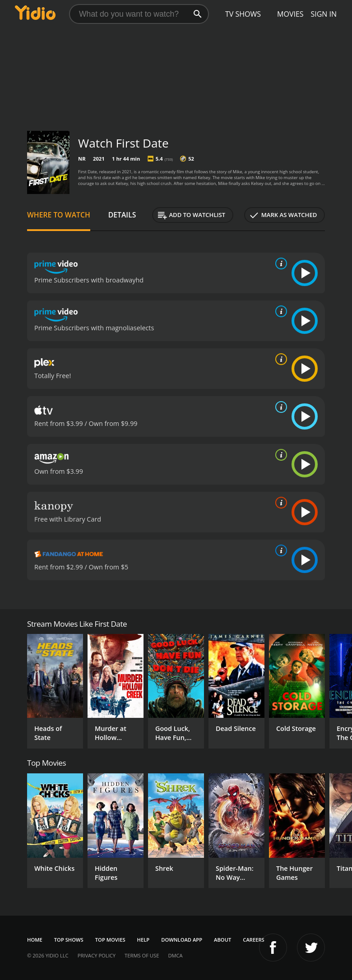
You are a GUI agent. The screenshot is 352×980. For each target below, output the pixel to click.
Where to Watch (59, 215)
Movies (290, 14)
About (222, 940)
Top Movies (110, 940)
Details (122, 215)
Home (35, 940)
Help (144, 940)
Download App (182, 940)
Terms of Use (142, 955)
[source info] (279, 263)
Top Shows (69, 940)
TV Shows (243, 14)
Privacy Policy (97, 955)
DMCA (175, 955)
